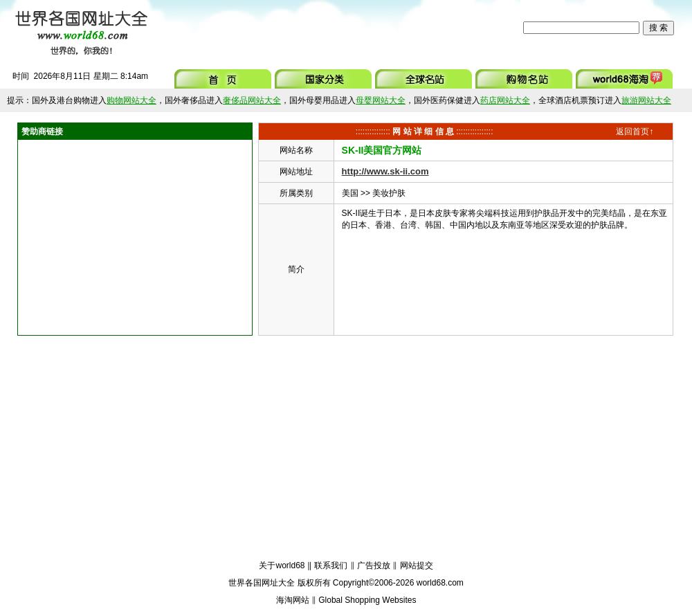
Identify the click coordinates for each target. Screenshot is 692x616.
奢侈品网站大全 (252, 100)
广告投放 (374, 565)
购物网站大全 (131, 100)
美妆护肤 (389, 193)
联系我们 (331, 565)
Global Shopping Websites (367, 600)
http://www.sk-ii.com (385, 171)
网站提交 (417, 565)
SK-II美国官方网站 (382, 150)
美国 (350, 193)
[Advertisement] (338, 28)
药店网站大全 (505, 100)
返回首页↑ (635, 132)
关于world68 (282, 565)
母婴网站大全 (381, 100)
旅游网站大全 (646, 100)
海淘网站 (293, 600)
